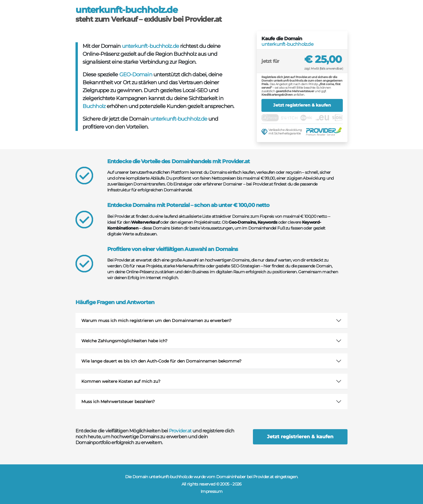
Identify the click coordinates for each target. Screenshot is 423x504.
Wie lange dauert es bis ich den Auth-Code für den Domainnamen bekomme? (161, 361)
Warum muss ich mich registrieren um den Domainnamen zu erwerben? (156, 321)
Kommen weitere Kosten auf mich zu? (121, 381)
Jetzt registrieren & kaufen (302, 105)
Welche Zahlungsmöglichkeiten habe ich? (124, 341)
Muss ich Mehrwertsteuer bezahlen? (118, 402)
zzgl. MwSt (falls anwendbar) (324, 69)
